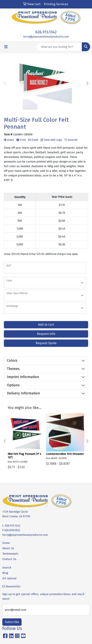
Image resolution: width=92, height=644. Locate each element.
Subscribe (12, 622)
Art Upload (9, 578)
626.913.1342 (46, 32)
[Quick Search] (59, 47)
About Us (8, 548)
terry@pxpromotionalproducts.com (46, 37)
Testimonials (10, 554)
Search (7, 568)
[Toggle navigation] (6, 47)
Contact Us (9, 559)
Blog (5, 573)
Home (6, 543)
